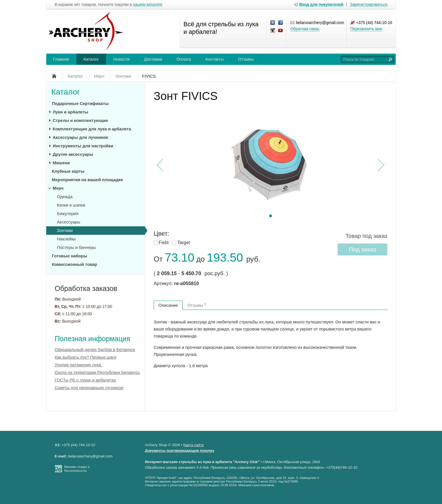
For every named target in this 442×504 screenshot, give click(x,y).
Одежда (65, 197)
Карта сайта (193, 445)
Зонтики (65, 230)
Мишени (61, 163)
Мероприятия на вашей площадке (87, 180)
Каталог (91, 59)
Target (184, 243)
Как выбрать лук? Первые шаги (86, 357)
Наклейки (66, 239)
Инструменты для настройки (83, 146)
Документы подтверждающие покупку (180, 451)
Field (164, 243)
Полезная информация (92, 339)
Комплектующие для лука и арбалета (92, 129)
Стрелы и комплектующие (80, 120)
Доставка (153, 59)
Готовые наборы (69, 256)
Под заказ (363, 249)
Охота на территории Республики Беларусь (97, 372)
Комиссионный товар (75, 264)
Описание (168, 305)
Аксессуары (68, 222)
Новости (121, 59)
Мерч (58, 188)
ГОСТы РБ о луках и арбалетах (85, 380)
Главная (61, 59)
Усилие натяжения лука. (78, 365)
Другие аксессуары (73, 154)
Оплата (184, 59)
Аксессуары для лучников (80, 137)
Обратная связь (305, 29)
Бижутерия (68, 213)
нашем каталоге (148, 5)
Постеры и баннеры (76, 247)
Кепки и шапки (71, 205)
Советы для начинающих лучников (89, 388)
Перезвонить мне (366, 29)
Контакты (215, 59)
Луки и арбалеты (70, 112)
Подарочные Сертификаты (80, 103)
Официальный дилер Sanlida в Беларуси (95, 349)
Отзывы (246, 59)
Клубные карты (68, 171)
